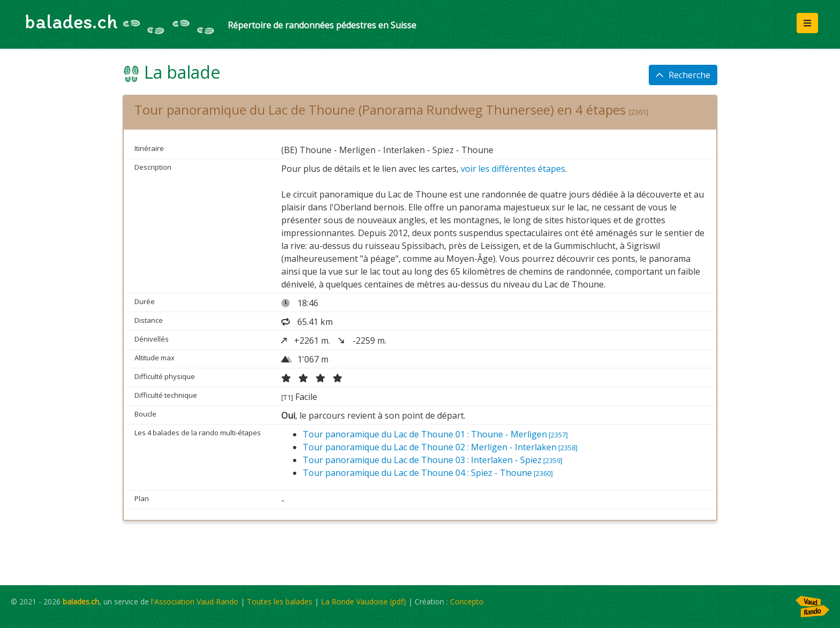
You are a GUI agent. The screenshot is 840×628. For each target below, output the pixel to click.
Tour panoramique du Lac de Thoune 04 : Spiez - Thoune (428, 473)
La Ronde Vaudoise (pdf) (363, 601)
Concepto (467, 601)
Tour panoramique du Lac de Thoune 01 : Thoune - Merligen (435, 434)
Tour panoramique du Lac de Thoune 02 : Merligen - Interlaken (440, 447)
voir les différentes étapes (513, 169)
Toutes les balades (280, 601)
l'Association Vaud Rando (195, 601)
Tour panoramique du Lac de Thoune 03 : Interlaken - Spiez (433, 460)
